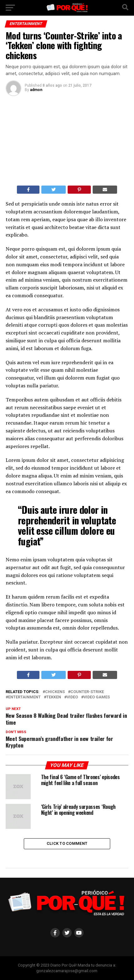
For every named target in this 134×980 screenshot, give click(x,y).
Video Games (97, 697)
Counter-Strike (87, 692)
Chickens (55, 692)
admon (36, 90)
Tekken (54, 697)
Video (72, 697)
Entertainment (24, 697)
